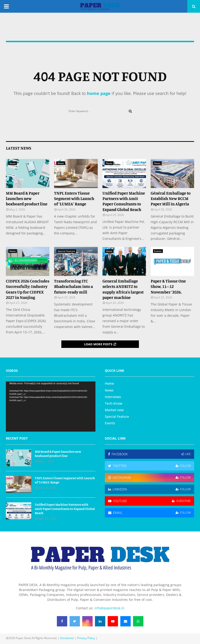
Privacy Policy (86, 638)
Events (158, 251)
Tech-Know (114, 403)
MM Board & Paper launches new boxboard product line (27, 198)
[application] (51, 407)
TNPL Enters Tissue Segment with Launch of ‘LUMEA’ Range (74, 198)
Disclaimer (67, 638)
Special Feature (66, 251)
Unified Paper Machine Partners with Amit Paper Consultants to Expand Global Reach (124, 201)
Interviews (113, 397)
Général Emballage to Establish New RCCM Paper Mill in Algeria (171, 198)
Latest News (19, 148)
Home (109, 384)
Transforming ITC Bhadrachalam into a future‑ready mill (73, 286)
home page (99, 93)
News (13, 163)
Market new (114, 410)
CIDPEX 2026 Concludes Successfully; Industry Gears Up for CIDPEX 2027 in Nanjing (28, 289)
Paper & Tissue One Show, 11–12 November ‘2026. (168, 286)
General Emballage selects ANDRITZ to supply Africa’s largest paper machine (123, 289)
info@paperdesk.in (109, 608)
